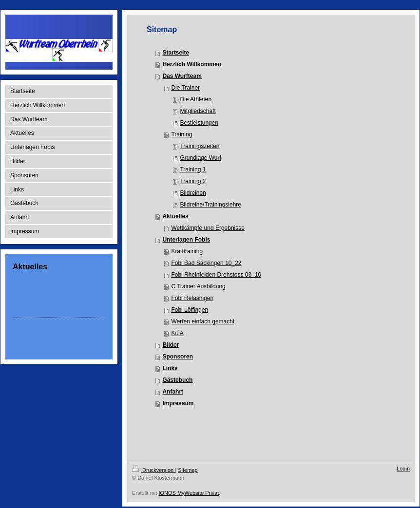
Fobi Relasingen (192, 298)
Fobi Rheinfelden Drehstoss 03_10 (216, 275)
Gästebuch (177, 380)
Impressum (178, 403)
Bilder (171, 345)
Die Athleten (196, 99)
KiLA (177, 333)
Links (170, 368)
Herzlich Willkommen (192, 64)
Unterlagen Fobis (186, 240)
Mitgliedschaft (198, 111)
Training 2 (193, 181)
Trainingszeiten (200, 146)
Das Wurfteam (182, 76)
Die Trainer (185, 88)
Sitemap (188, 470)
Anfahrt (173, 392)
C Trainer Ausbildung (198, 286)
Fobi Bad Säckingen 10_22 (206, 263)
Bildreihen (193, 193)
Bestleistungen (199, 123)
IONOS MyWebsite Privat (189, 493)
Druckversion (153, 470)
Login (403, 469)
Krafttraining (187, 251)
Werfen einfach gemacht (203, 321)
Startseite (176, 53)
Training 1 (193, 169)
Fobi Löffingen (190, 310)
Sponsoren (178, 357)
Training (181, 134)
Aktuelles (175, 216)
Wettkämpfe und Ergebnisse (208, 228)
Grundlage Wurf (200, 158)
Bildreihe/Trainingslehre (210, 205)
